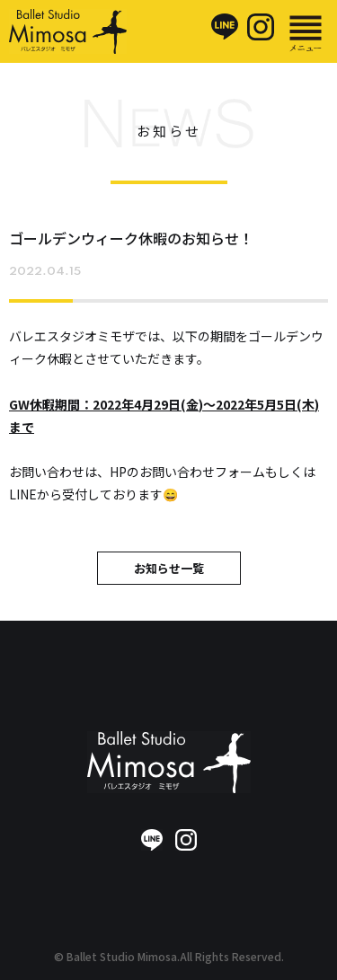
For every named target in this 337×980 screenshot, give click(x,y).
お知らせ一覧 (169, 568)
